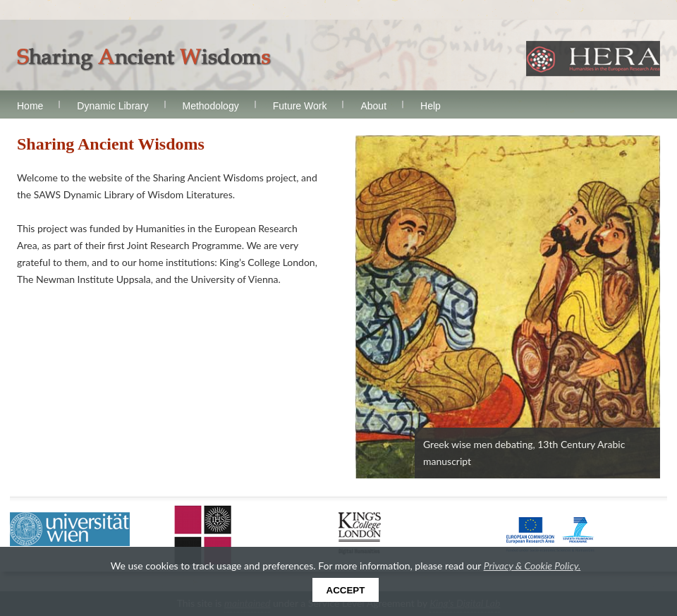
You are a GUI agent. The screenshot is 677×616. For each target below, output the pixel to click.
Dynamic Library (112, 106)
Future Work (300, 106)
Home (30, 106)
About (373, 106)
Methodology (211, 106)
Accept (346, 590)
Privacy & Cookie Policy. (532, 566)
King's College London (360, 533)
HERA (593, 59)
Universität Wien (70, 529)
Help (431, 106)
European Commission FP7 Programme (550, 533)
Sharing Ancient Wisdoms (144, 60)
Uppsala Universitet (203, 535)
